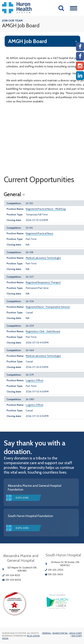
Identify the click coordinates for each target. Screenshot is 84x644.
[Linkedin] (80, 76)
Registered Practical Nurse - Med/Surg (46, 209)
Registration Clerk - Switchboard (43, 331)
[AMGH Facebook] (80, 47)
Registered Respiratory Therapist (43, 282)
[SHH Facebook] (80, 56)
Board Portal (60, 633)
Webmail (47, 633)
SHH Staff (77, 636)
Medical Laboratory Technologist (43, 258)
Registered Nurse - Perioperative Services (48, 307)
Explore (22, 498)
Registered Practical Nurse (39, 233)
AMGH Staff (76, 633)
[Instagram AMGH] (80, 66)
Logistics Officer (35, 380)
